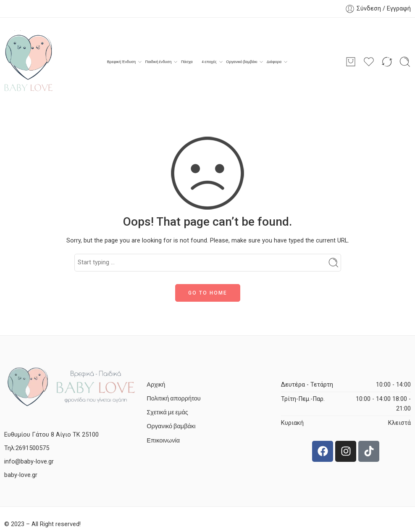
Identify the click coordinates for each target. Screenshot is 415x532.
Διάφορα (274, 62)
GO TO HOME (208, 293)
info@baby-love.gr (29, 462)
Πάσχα (187, 62)
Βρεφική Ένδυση (121, 62)
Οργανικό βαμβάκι (242, 62)
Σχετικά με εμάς (167, 412)
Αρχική (156, 385)
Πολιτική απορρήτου (173, 399)
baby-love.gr (21, 475)
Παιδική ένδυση (159, 62)
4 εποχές (209, 62)
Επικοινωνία (163, 441)
